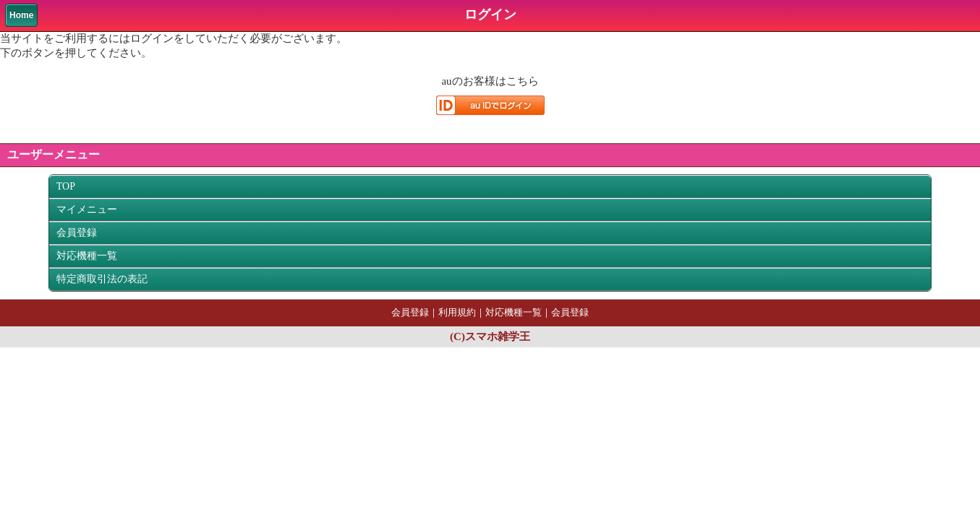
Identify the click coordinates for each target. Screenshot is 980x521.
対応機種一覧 (87, 256)
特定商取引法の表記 (102, 279)
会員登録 (77, 233)
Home (21, 15)
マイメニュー (87, 209)
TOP (66, 186)
